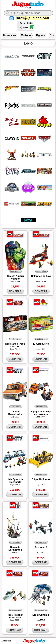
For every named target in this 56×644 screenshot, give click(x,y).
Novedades (10, 35)
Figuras (41, 35)
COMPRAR (15, 291)
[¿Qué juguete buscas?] (29, 13)
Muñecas (26, 35)
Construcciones (16, 271)
